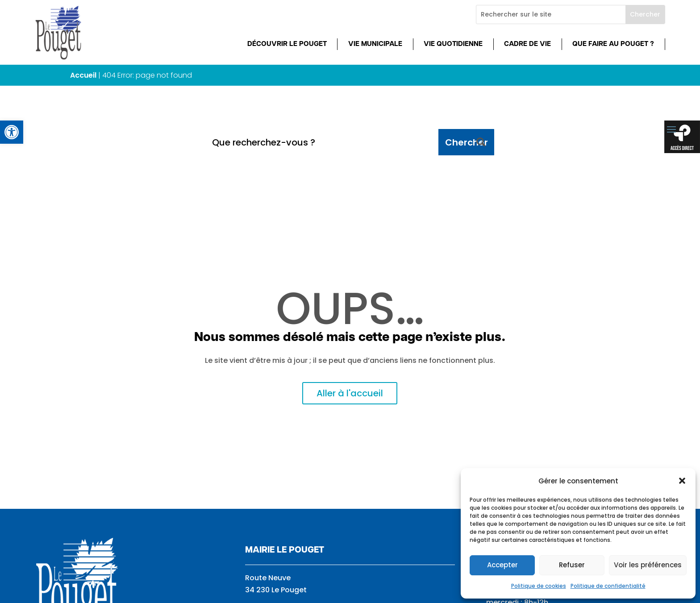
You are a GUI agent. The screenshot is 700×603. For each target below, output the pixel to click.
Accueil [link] (83, 75)
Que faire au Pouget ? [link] (613, 44)
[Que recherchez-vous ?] (322, 142)
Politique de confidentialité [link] (608, 586)
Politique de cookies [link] (539, 586)
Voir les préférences (648, 565)
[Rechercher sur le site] (551, 15)
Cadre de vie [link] (527, 44)
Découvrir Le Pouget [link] (287, 44)
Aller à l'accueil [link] (350, 393)
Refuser (572, 565)
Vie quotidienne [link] (453, 44)
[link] (12, 132)
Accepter (502, 565)
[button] (682, 481)
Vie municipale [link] (375, 44)
